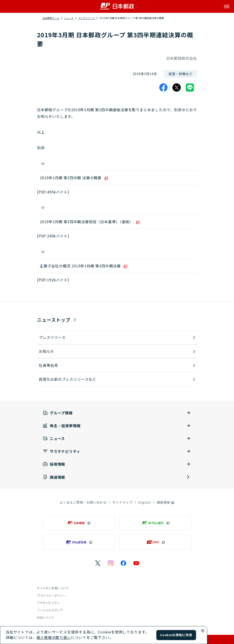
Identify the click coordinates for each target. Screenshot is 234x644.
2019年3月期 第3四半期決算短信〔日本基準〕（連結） (86, 222)
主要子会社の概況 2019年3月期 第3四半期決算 (80, 266)
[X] (177, 87)
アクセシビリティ (48, 603)
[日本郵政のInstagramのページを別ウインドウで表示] (111, 563)
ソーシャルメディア (50, 610)
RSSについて (45, 617)
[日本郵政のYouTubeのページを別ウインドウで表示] (136, 563)
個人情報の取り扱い (54, 637)
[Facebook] (163, 87)
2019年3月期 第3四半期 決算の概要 (71, 178)
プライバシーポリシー (51, 595)
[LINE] (190, 87)
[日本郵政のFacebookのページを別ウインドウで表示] (123, 563)
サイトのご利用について (53, 588)
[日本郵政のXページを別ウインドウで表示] (98, 563)
